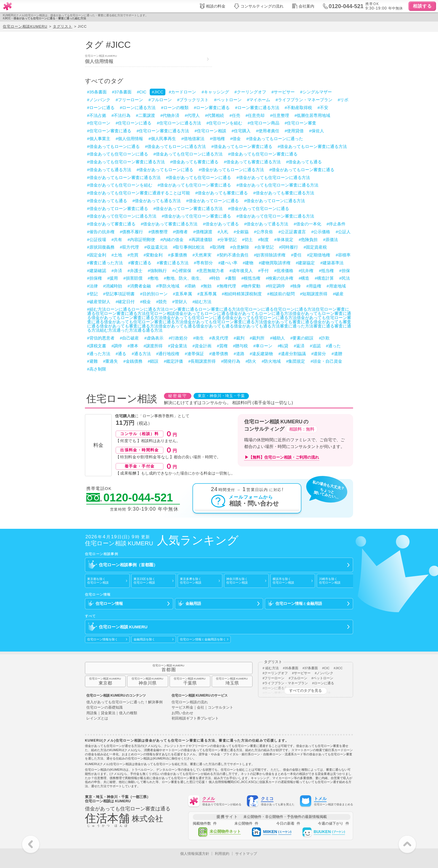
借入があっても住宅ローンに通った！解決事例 (124, 702)
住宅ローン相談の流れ (190, 702)
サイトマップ (246, 854)
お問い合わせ (182, 713)
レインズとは (97, 719)
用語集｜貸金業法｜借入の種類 (112, 713)
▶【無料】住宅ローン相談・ (282, 457)
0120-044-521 (130, 498)
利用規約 (222, 854)
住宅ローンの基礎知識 (104, 708)
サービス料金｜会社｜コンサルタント (202, 708)
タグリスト (63, 26)
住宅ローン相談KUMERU (25, 26)
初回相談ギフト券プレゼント (195, 719)
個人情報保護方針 (195, 854)
